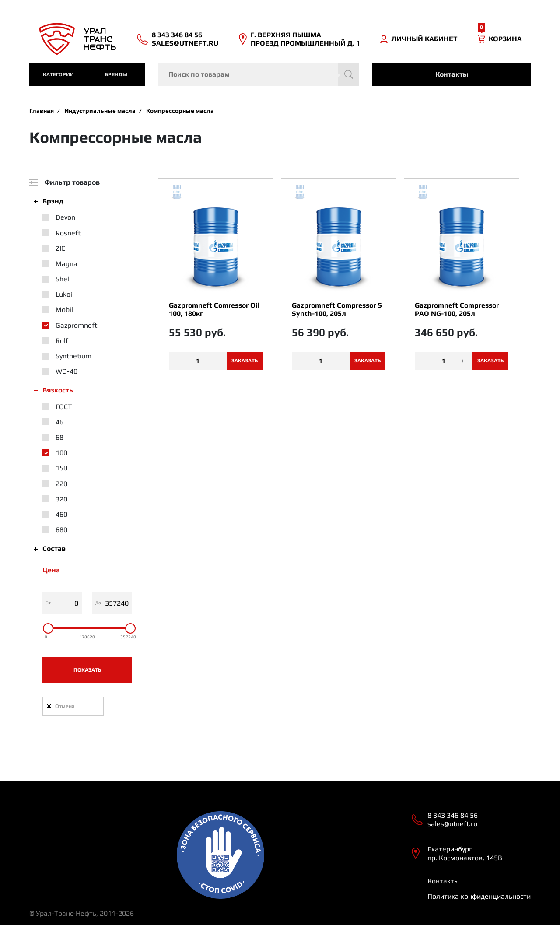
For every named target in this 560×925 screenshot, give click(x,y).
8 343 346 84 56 (177, 35)
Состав (54, 548)
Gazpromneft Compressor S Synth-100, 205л (337, 309)
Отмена (65, 706)
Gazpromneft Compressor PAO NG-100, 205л (457, 309)
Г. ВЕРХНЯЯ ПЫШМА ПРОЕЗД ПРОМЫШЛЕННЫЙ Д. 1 (305, 39)
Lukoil (65, 294)
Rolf (62, 341)
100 (61, 453)
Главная (42, 111)
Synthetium (73, 356)
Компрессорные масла (180, 111)
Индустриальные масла (100, 111)
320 (61, 499)
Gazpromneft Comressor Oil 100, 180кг (214, 309)
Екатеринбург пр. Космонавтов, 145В (465, 853)
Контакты (452, 74)
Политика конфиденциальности (479, 896)
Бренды (116, 74)
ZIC (60, 248)
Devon (65, 217)
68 (59, 437)
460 (61, 514)
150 (61, 468)
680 (61, 530)
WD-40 (66, 371)
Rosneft (68, 233)
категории (58, 74)
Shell (63, 279)
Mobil (64, 310)
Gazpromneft (76, 325)
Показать (87, 670)
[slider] (48, 628)
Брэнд (53, 201)
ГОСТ (64, 407)
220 (61, 484)
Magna (66, 264)
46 (59, 422)
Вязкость (58, 390)
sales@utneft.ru (185, 43)
